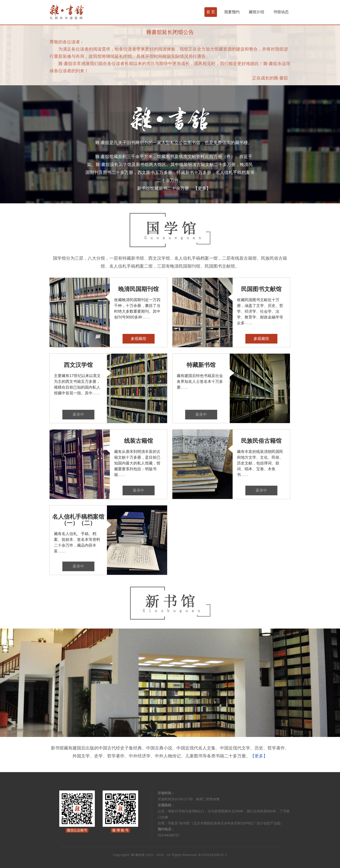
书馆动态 (281, 12)
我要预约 (232, 12)
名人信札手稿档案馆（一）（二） (78, 520)
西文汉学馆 (78, 365)
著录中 (78, 414)
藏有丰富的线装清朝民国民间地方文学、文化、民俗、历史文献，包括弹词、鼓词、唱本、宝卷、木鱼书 (260, 463)
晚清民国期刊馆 (138, 289)
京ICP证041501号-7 (212, 855)
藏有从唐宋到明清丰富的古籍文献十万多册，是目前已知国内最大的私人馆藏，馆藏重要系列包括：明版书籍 (137, 463)
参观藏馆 (138, 339)
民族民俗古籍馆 (261, 441)
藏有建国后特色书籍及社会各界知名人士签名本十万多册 (200, 381)
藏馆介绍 (256, 12)
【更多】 (202, 188)
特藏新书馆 (201, 365)
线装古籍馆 (138, 441)
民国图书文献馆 (261, 289)
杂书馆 (79, 12)
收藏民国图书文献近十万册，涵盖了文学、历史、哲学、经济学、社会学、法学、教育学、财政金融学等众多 (260, 311)
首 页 (211, 12)
